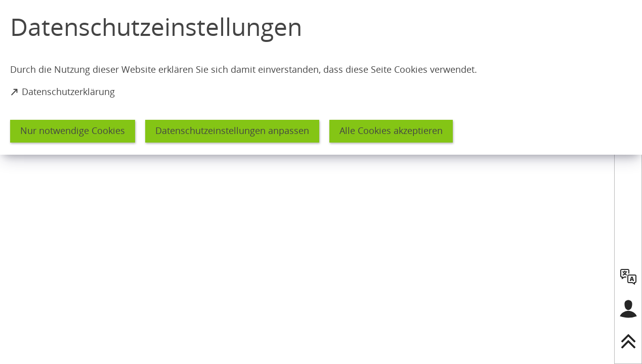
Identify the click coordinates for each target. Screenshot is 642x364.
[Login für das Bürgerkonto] (628, 309)
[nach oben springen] (628, 341)
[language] (628, 277)
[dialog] (321, 77)
